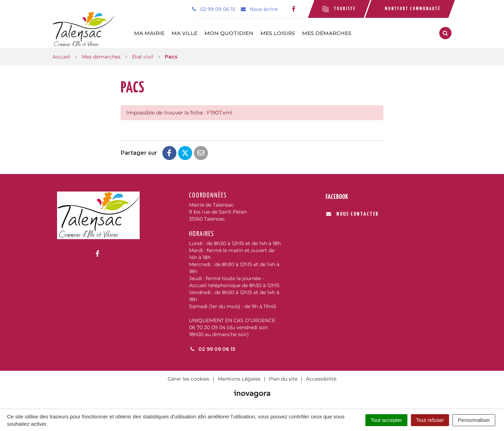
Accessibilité (321, 379)
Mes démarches (327, 33)
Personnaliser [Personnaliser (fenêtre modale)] (474, 420)
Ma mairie (150, 33)
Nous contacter (352, 214)
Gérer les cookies (188, 379)
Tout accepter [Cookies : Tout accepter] (386, 420)
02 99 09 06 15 (212, 349)
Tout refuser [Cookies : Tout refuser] (430, 420)
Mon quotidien (229, 33)
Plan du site (283, 379)
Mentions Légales (239, 379)
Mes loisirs (278, 33)
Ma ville (185, 33)
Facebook (337, 197)
